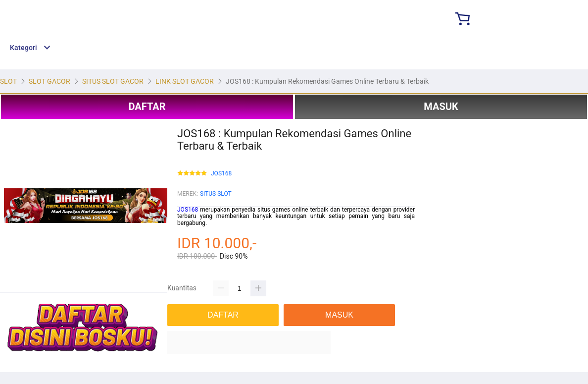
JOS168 (221, 174)
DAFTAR (147, 107)
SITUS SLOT (216, 194)
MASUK (441, 107)
